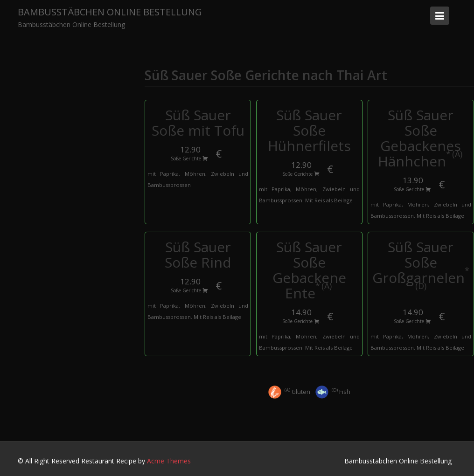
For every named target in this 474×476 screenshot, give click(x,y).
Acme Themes (169, 461)
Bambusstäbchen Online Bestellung (110, 12)
